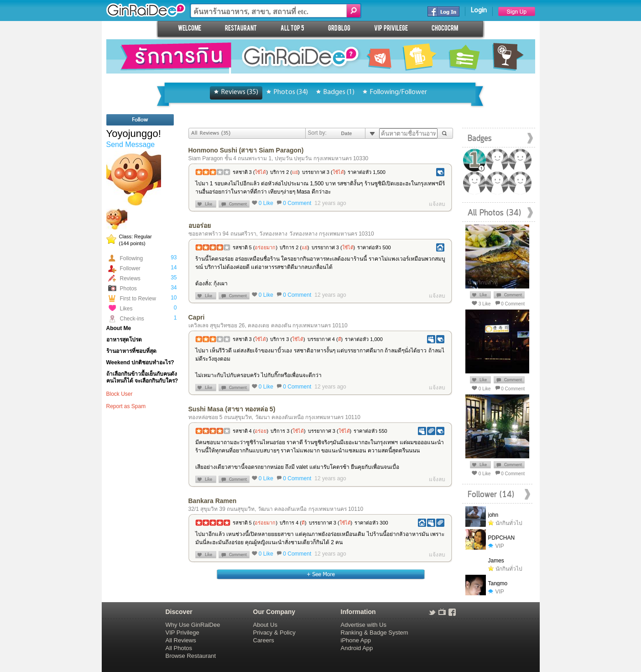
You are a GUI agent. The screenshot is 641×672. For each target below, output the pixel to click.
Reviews (130, 278)
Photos (128, 289)
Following (132, 258)
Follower (130, 268)
